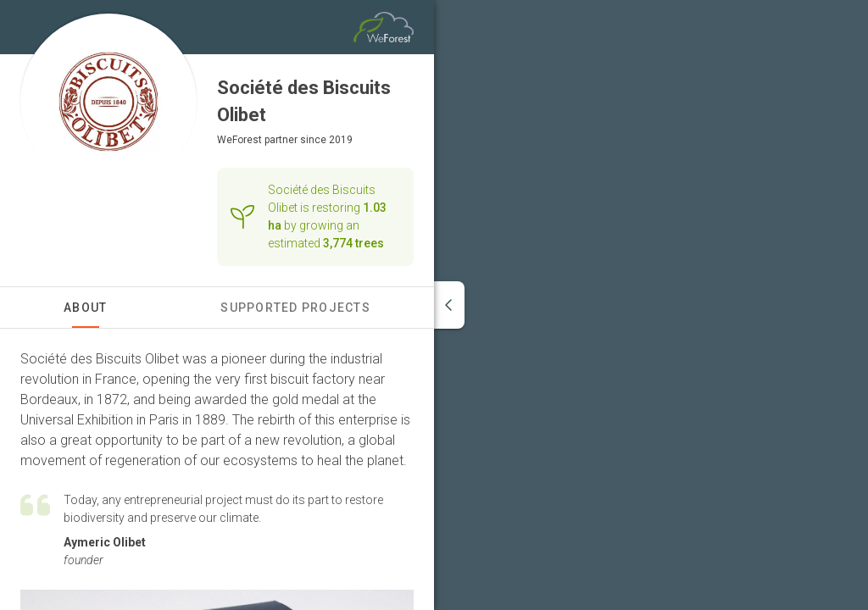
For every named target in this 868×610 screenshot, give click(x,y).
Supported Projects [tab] (295, 308)
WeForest (239, 140)
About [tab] (85, 308)
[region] (651, 305)
